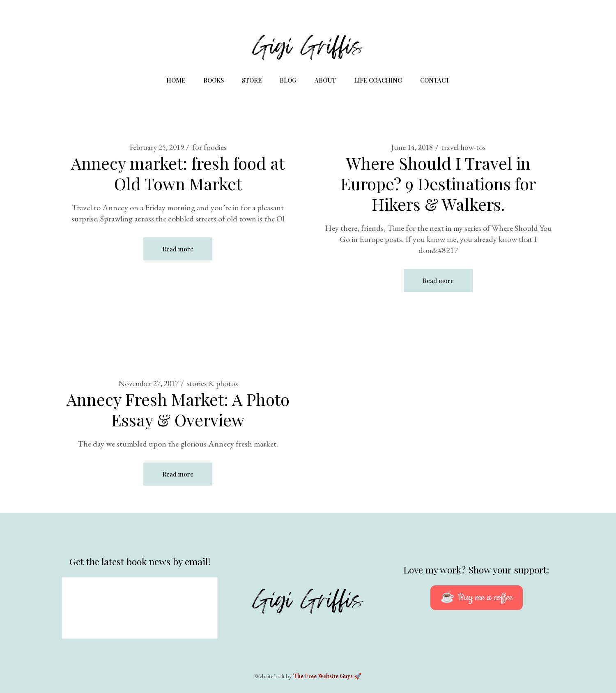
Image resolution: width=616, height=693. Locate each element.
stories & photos (212, 383)
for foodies (209, 147)
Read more (178, 249)
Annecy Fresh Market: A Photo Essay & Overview (178, 409)
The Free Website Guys (323, 676)
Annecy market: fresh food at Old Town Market (178, 173)
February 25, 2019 (157, 147)
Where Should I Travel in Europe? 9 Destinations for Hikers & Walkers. (438, 183)
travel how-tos (463, 147)
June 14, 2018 (412, 147)
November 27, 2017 (148, 383)
